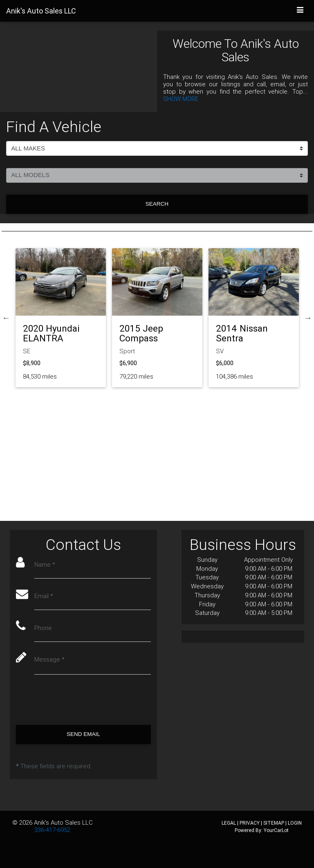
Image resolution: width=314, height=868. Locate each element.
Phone (43, 628)
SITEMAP (274, 823)
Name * (45, 565)
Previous (6, 318)
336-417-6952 (52, 830)
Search (157, 204)
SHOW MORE (181, 99)
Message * (49, 659)
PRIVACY (250, 823)
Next (308, 318)
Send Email (83, 734)
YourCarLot (276, 830)
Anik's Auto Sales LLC (63, 822)
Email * (44, 596)
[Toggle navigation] (300, 10)
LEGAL (229, 823)
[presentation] (78, 700)
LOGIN (295, 823)
